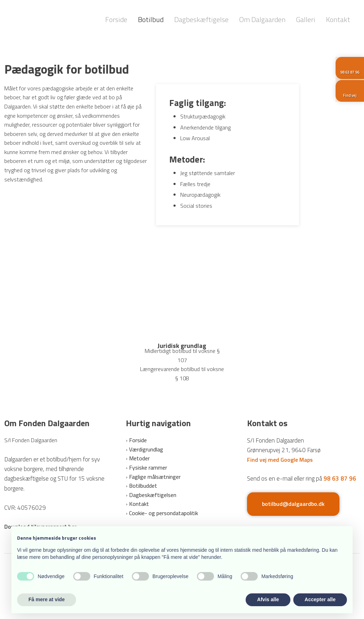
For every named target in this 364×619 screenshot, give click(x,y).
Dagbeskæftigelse (201, 19)
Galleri (306, 19)
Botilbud (151, 19)
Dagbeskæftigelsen (153, 495)
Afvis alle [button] (268, 599)
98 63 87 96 (340, 478)
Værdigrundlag (146, 449)
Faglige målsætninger (155, 477)
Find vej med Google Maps (280, 460)
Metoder (139, 458)
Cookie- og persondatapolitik (164, 513)
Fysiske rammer (148, 467)
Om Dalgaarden (262, 19)
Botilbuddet (143, 486)
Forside (116, 19)
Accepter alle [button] (320, 599)
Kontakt (338, 19)
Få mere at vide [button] (47, 599)
